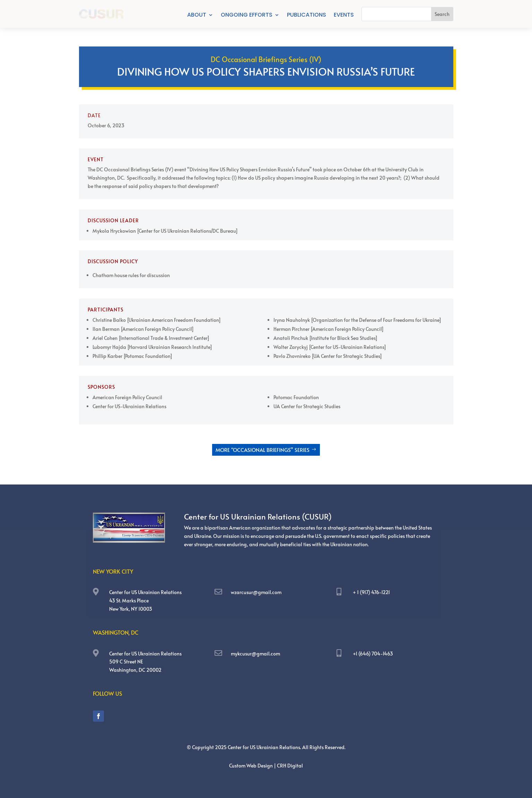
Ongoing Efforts (247, 16)
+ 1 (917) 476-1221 (371, 592)
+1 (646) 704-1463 (373, 654)
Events (344, 16)
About (197, 16)
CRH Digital (290, 766)
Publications (307, 16)
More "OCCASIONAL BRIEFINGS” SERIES (263, 450)
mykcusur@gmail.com (255, 654)
